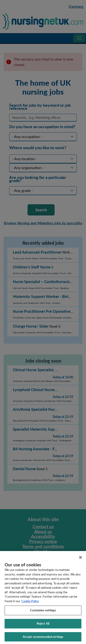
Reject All (43, 625)
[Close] (80, 559)
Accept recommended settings (43, 639)
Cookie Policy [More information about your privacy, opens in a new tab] (30, 603)
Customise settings (43, 612)
